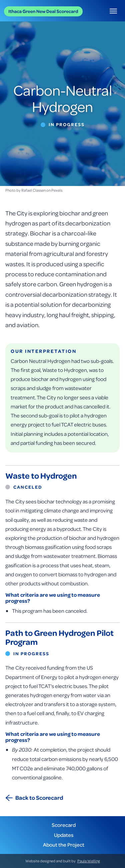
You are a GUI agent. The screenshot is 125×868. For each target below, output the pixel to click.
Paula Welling (89, 861)
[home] (43, 11)
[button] (113, 11)
